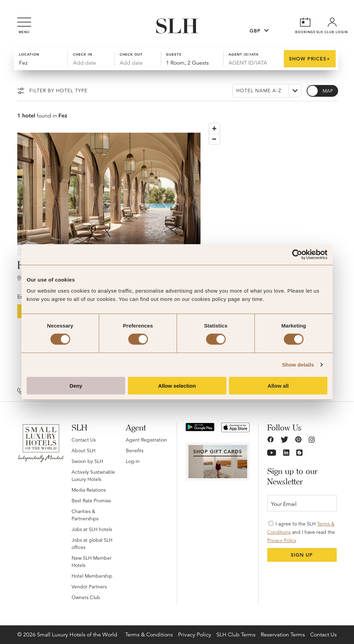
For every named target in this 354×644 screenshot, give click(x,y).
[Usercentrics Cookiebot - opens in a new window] (297, 255)
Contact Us (84, 440)
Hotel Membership (92, 576)
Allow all (278, 385)
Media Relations (89, 490)
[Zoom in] (214, 129)
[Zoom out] (214, 139)
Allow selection (177, 385)
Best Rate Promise (91, 501)
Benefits (135, 451)
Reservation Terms (283, 635)
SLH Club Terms (236, 635)
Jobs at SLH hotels (92, 529)
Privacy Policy (282, 540)
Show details (298, 365)
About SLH (83, 451)
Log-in (133, 461)
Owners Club (86, 597)
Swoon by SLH (87, 461)
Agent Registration (146, 440)
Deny (76, 385)
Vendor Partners (89, 587)
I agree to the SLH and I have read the (301, 532)
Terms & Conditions (149, 635)
